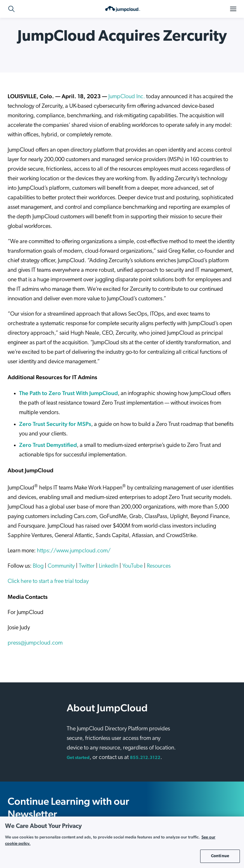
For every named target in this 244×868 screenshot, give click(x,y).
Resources (159, 566)
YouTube (132, 566)
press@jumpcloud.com (35, 643)
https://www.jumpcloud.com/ (74, 551)
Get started (78, 758)
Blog (38, 566)
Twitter (87, 566)
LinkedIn (108, 566)
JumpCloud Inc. (127, 97)
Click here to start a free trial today (48, 581)
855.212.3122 (145, 758)
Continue (220, 856)
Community (61, 566)
